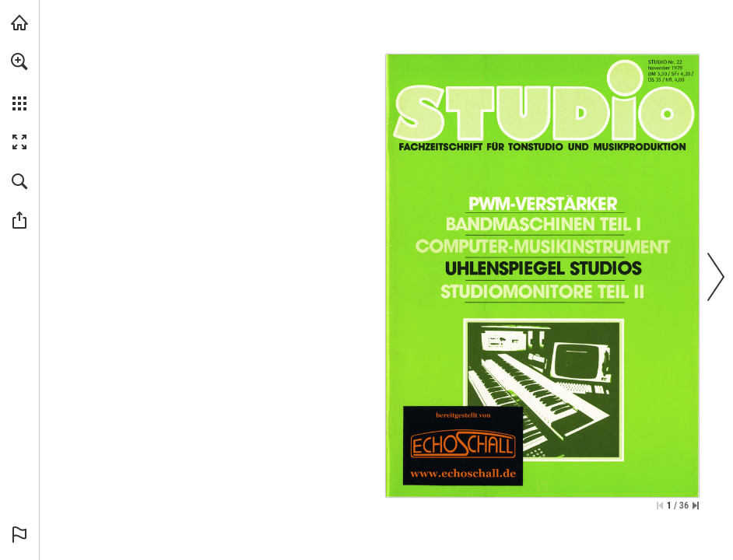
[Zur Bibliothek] (464, 445)
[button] (19, 61)
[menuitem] (19, 82)
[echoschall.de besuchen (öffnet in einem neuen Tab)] (19, 23)
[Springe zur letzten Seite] (696, 506)
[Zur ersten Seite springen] (660, 506)
